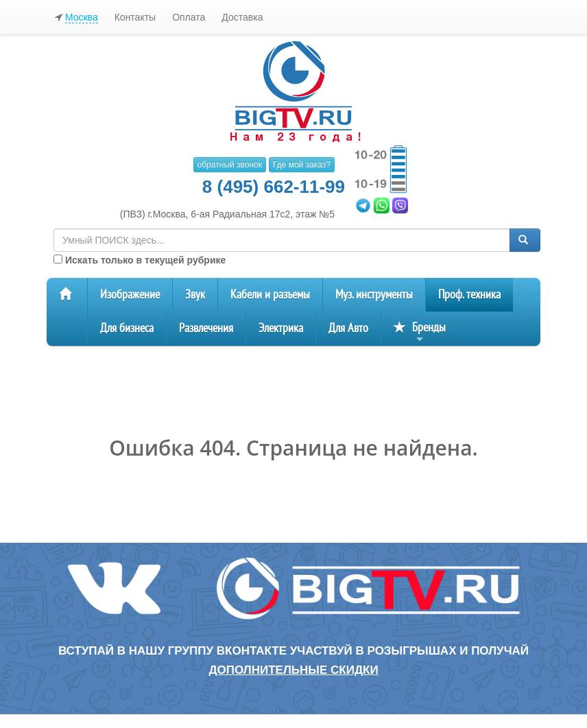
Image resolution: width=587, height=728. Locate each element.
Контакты (135, 17)
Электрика (281, 328)
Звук (195, 295)
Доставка (242, 17)
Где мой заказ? (302, 165)
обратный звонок (230, 165)
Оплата (189, 17)
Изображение (130, 295)
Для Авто (348, 328)
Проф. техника (469, 295)
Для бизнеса (127, 328)
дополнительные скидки (293, 670)
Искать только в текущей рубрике (140, 260)
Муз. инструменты (374, 295)
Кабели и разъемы (270, 295)
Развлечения (206, 328)
